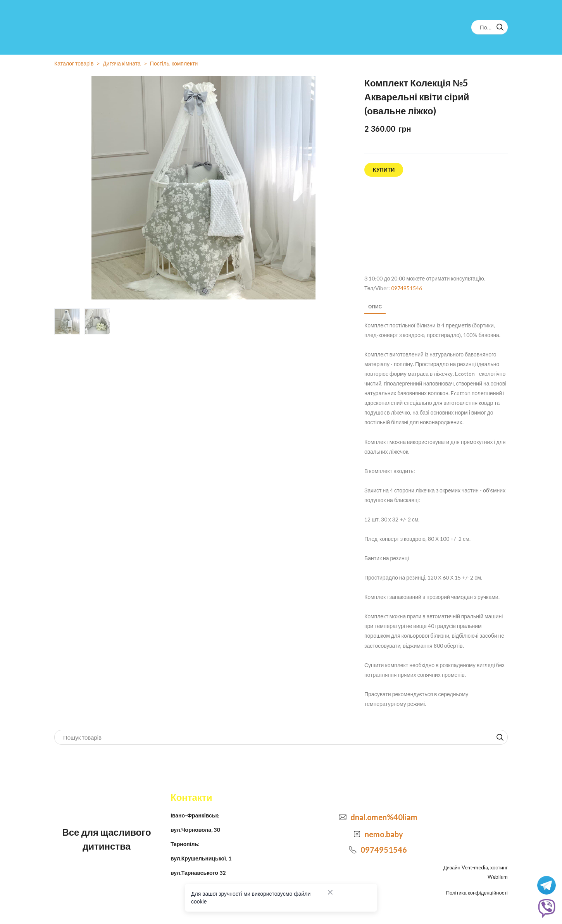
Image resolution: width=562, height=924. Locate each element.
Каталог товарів (74, 63)
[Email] (343, 817)
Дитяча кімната (122, 63)
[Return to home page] (86, 27)
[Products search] (490, 27)
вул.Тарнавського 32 (198, 873)
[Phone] (353, 850)
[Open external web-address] (436, 226)
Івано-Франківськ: (195, 815)
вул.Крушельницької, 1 (201, 858)
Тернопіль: (185, 844)
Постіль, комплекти (174, 63)
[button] (500, 27)
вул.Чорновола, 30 (195, 830)
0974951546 (407, 288)
